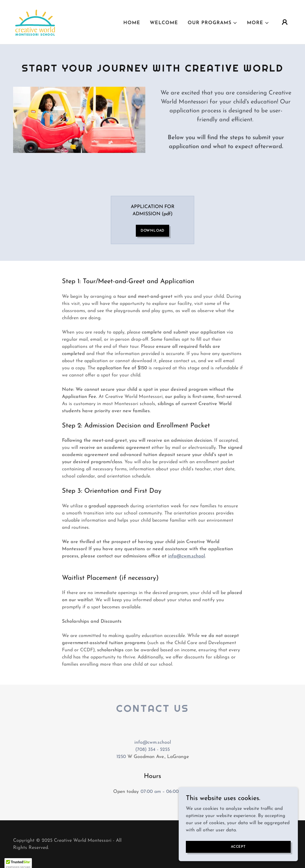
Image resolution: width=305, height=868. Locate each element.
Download (152, 231)
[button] (213, 23)
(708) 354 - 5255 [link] (152, 750)
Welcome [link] (164, 23)
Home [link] (132, 23)
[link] (36, 22)
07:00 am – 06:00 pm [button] (164, 792)
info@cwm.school (186, 556)
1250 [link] (121, 757)
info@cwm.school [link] (153, 743)
